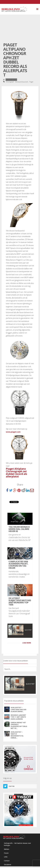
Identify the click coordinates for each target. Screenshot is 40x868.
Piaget (31, 82)
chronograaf (10, 82)
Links (6, 857)
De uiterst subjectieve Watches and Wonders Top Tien (20, 601)
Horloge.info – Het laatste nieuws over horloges (17, 844)
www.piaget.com (13, 432)
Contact (7, 861)
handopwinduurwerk (22, 82)
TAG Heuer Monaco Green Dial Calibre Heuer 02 (19, 529)
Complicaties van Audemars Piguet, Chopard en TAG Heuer (18, 565)
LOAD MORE (27, 643)
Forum (6, 853)
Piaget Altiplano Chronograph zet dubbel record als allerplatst (16, 473)
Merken (7, 849)
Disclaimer (8, 865)
